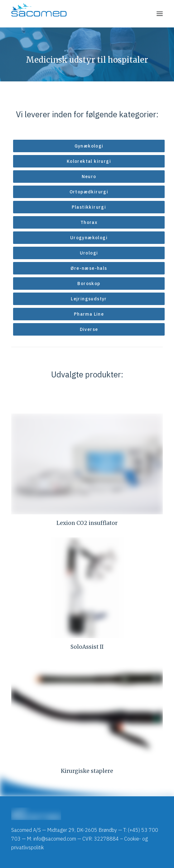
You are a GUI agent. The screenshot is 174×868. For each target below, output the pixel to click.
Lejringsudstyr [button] (89, 299)
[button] (160, 14)
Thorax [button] (89, 222)
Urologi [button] (89, 253)
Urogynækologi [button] (89, 238)
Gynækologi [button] (89, 146)
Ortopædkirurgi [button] (89, 192)
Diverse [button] (89, 329)
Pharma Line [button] (89, 314)
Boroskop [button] (89, 284)
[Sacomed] (39, 14)
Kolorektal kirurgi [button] (89, 161)
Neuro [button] (89, 177)
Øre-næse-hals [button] (89, 268)
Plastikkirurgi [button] (89, 207)
